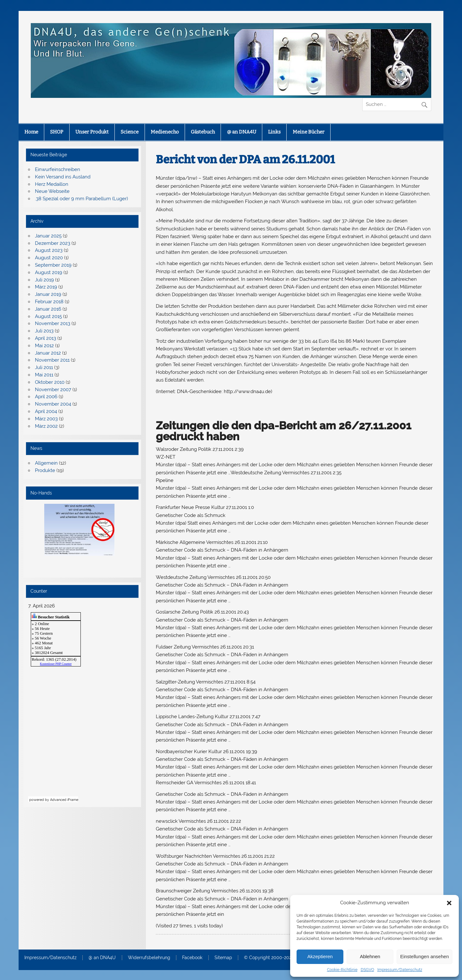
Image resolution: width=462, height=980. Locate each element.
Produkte (45, 470)
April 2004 (46, 411)
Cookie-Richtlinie (342, 970)
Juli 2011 (44, 367)
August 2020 (49, 258)
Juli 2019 (44, 280)
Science (130, 132)
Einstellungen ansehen (424, 956)
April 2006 (46, 397)
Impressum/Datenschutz (400, 970)
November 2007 (53, 390)
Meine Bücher (309, 132)
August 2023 (49, 250)
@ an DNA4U (242, 132)
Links (274, 132)
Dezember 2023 (53, 243)
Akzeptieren (320, 956)
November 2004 (53, 404)
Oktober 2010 (50, 382)
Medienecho (165, 132)
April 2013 (46, 338)
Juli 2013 (44, 331)
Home (31, 132)
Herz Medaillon (52, 184)
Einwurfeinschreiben (58, 169)
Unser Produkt (92, 132)
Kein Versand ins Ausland (63, 177)
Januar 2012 (48, 353)
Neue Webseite (52, 191)
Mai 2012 (44, 346)
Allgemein (46, 463)
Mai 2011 (44, 375)
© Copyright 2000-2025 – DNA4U (279, 958)
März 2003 (46, 419)
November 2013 (53, 323)
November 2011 (52, 360)
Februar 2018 (49, 302)
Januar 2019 (48, 294)
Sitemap (223, 958)
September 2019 (53, 265)
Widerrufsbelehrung (149, 958)
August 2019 (49, 272)
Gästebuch (203, 132)
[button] (449, 903)
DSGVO (367, 970)
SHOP (57, 132)
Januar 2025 (48, 236)
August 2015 (48, 316)
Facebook (192, 958)
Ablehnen (370, 956)
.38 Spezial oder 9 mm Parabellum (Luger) (81, 199)
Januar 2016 (48, 309)
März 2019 (46, 287)
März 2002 (46, 426)
